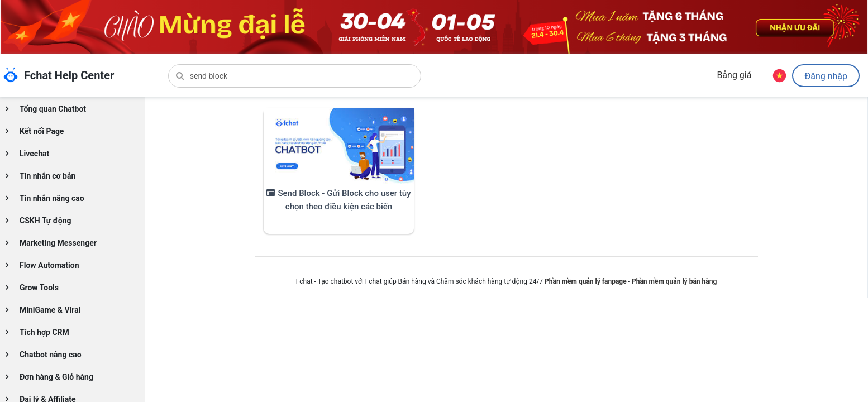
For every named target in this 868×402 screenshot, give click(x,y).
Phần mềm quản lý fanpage (586, 281)
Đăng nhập (826, 76)
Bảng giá (734, 75)
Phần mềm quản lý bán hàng (674, 281)
